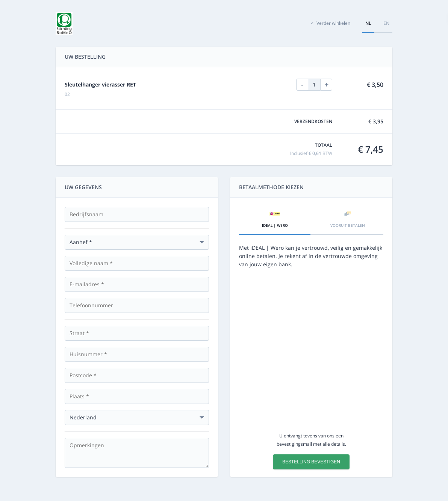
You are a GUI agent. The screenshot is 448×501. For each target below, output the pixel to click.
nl (368, 23)
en (386, 23)
